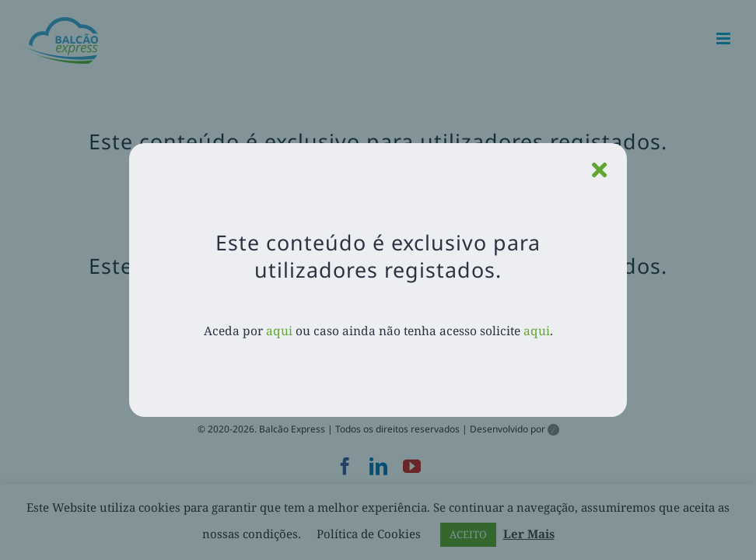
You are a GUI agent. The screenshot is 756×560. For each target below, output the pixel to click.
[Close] (599, 170)
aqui (279, 331)
